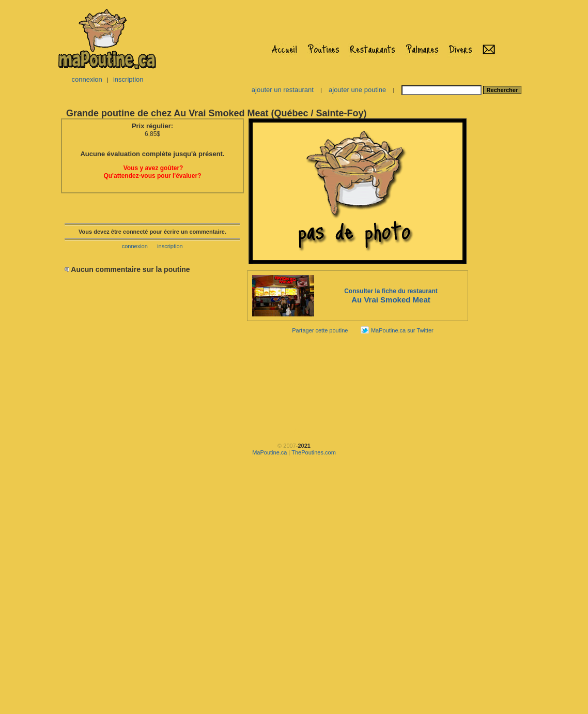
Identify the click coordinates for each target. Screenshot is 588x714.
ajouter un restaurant (283, 90)
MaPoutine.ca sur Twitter (402, 330)
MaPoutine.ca (269, 452)
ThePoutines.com (314, 452)
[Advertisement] (502, 272)
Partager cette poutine (320, 330)
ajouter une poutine (357, 90)
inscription (128, 79)
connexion (87, 79)
